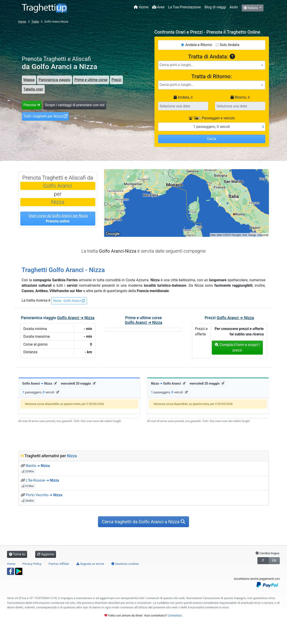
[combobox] (212, 65)
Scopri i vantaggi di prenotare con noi (75, 105)
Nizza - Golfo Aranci (69, 301)
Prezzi (117, 80)
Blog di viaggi (215, 7)
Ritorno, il (240, 97)
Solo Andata (230, 45)
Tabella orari (33, 89)
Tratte (35, 22)
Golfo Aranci (58, 186)
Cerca (211, 139)
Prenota (32, 105)
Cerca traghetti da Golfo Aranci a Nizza (143, 522)
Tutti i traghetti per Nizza (45, 116)
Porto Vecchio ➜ (44, 495)
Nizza (58, 202)
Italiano (251, 8)
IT (263, 561)
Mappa (29, 80)
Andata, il (183, 97)
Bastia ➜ (38, 466)
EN (274, 561)
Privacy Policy (32, 564)
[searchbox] (212, 65)
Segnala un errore (90, 564)
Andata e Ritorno (199, 45)
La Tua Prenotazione (184, 7)
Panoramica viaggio (55, 80)
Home (141, 7)
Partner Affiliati (59, 564)
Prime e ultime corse (91, 80)
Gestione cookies (125, 564)
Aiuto (234, 7)
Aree (158, 7)
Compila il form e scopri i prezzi (237, 347)
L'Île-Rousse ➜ (42, 480)
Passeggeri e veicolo (212, 118)
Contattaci (175, 615)
